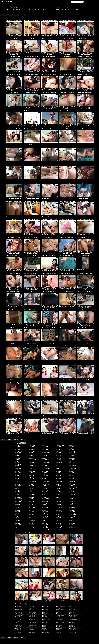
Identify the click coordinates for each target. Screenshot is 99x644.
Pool (84, 72)
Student (71, 471)
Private (89, 343)
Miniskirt (57, 453)
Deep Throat (32, 72)
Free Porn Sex (73, 627)
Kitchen (44, 507)
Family (30, 510)
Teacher (71, 481)
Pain (57, 480)
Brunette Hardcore (58, 6)
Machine (89, 54)
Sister (70, 447)
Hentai (43, 479)
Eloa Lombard (66, 10)
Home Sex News (63, 544)
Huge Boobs (31, 7)
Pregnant (57, 499)
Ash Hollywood (10, 11)
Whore (71, 519)
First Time (30, 522)
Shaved (51, 90)
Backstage (17, 470)
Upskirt (71, 506)
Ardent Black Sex (33, 621)
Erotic (30, 500)
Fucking (13, 36)
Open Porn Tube (73, 630)
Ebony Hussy (46, 607)
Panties (17, 216)
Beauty (14, 181)
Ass (11, 54)
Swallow (71, 474)
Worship (71, 523)
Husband (51, 398)
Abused (17, 447)
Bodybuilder (17, 500)
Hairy (43, 474)
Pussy (83, 36)
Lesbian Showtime (60, 622)
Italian (43, 496)
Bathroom (17, 473)
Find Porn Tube (73, 628)
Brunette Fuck (22, 6)
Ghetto (43, 461)
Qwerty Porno (22, 566)
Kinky (33, 199)
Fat (29, 513)
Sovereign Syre (63, 11)
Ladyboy (49, 216)
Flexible (30, 529)
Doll (29, 492)
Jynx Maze (27, 10)
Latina (67, 289)
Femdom (88, 307)
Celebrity (17, 525)
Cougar (30, 463)
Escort (30, 502)
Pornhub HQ (76, 566)
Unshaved (71, 505)
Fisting (30, 525)
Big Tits (51, 35)
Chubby (30, 445)
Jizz (43, 503)
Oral (53, 90)
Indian (43, 490)
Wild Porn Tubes (63, 566)
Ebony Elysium (32, 631)
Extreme (67, 216)
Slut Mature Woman (74, 615)
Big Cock (29, 108)
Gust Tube (22, 589)
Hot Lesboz (59, 618)
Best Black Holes (33, 622)
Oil (56, 470)
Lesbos (58, 630)
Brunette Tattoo (24, 7)
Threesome (49, 307)
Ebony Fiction (32, 633)
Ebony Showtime (46, 608)
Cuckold (56, 397)
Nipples (84, 126)
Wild (34, 145)
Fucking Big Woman (47, 631)
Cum (30, 470)
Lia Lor (44, 11)
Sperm (71, 460)
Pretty (57, 500)
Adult (49, 578)
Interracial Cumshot (39, 7)
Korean (44, 509)
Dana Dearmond (18, 11)
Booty (14, 326)
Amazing (56, 289)
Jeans (43, 500)
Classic (30, 447)
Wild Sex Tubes (49, 544)
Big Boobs (50, 36)
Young (70, 528)
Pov (32, 36)
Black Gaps (32, 624)
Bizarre (16, 492)
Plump (57, 493)
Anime (16, 457)
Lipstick (44, 523)
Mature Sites (73, 609)
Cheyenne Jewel (46, 10)
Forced (43, 448)
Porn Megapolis (22, 555)
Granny (44, 470)
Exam (30, 503)
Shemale (45, 216)
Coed (30, 455)
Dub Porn (72, 612)
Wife (53, 397)
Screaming (14, 163)
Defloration (31, 483)
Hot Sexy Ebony (46, 611)
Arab (16, 460)
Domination (31, 493)
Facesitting (31, 507)
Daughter (30, 480)
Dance (30, 479)
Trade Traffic (12, 641)
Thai (70, 486)
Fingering (34, 35)
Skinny (71, 448)
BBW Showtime (46, 621)
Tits (68, 35)
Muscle (57, 460)
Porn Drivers (76, 555)
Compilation (88, 71)
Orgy (57, 476)
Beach (16, 477)
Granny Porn (59, 614)
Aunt (16, 466)
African (16, 450)
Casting (66, 90)
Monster (57, 457)
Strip (70, 470)
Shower (71, 445)
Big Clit (16, 483)
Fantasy (46, 307)
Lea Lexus (32, 10)
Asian (12, 343)
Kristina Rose (25, 11)
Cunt (38, 198)
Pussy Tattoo (68, 7)
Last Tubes (63, 589)
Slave (70, 450)
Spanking (71, 458)
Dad (29, 477)
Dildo (87, 53)
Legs (71, 144)
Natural (74, 126)
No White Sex (46, 617)
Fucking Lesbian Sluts (47, 633)
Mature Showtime (74, 608)
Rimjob (57, 518)
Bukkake (84, 380)
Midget (57, 450)
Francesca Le (32, 11)
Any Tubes (76, 578)
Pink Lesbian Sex (35, 555)
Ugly (70, 499)
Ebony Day (32, 630)
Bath (16, 471)
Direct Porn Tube (74, 634)
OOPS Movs (22, 544)
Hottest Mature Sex (60, 620)
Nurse (73, 307)
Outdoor (92, 35)
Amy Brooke (53, 10)
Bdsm (29, 144)
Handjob (16, 53)
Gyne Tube (35, 589)
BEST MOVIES (3, 3)
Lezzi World (59, 634)
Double (18, 198)
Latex (43, 513)
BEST (3, 15)
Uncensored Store (49, 566)
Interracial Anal (29, 6)
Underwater (71, 502)
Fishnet (30, 523)
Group (45, 180)
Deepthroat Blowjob (80, 6)
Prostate (57, 503)
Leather (44, 516)
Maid (43, 526)
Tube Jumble (35, 566)
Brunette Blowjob (37, 6)
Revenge (57, 515)
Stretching (71, 468)
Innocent (44, 492)
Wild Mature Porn (74, 620)
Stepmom (71, 464)
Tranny (87, 361)
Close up (31, 35)
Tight (87, 344)
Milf (56, 451)
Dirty (31, 199)
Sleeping (71, 451)
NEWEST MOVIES (10, 3)
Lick (88, 36)
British (16, 509)
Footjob (44, 447)
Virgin (70, 510)
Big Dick (53, 108)
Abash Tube (35, 578)
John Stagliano (20, 10)
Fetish (69, 126)
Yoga (70, 526)
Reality (29, 234)
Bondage (73, 379)
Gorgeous (69, 36)
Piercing (29, 271)
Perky (57, 487)
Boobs (56, 35)
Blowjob (13, 53)
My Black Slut (46, 615)
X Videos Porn (73, 625)
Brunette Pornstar (75, 7)
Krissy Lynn (13, 10)
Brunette (15, 35)
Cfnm (16, 526)
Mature (20, 343)
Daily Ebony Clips (33, 625)
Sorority (71, 455)
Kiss (43, 506)
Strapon (20, 71)
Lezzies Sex (59, 633)
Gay (43, 458)
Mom (57, 454)
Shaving (57, 528)
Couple (29, 36)
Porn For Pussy (73, 624)
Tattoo (34, 36)
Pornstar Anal (47, 7)
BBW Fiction (46, 618)
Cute (55, 343)
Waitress (71, 513)
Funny (34, 343)
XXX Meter (72, 621)
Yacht (70, 525)
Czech (30, 476)
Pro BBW (72, 614)
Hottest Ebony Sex (47, 612)
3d (16, 445)
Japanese (37, 270)
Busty (47, 53)
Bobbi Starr (59, 10)
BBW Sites (45, 622)
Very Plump (72, 617)
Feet (69, 127)
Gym (43, 473)
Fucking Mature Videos (61, 608)
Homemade (44, 481)
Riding (57, 516)
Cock (50, 271)
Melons (50, 72)
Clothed (30, 451)
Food (71, 126)
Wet (62, 234)
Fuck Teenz (59, 612)
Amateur (10, 53)
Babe (45, 90)
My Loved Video (73, 633)
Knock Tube (49, 589)
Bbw (16, 474)
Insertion (82, 54)
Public (57, 506)
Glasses (44, 466)
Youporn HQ (22, 578)
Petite (57, 489)
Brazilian (17, 506)
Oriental (57, 477)
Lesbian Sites (59, 624)
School (57, 520)
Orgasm (88, 35)
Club (30, 453)
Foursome (44, 450)
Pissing (57, 492)
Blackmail (17, 494)
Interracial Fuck (66, 6)
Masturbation (19, 35)
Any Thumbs (63, 578)
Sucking (18, 163)
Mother (57, 458)
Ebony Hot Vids (33, 634)
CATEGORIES (25, 3)
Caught (46, 108)
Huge (52, 362)
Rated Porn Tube (22, 600)
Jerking (44, 502)
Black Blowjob (10, 7)
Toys (16, 36)
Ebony (30, 497)
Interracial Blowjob (14, 6)
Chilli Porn (49, 555)
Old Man (57, 471)
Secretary (58, 523)
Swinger (71, 477)
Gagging (44, 455)
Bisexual (27, 216)
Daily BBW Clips (46, 625)
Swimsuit (71, 476)
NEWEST (9, 15)
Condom (30, 461)
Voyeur (71, 512)
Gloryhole (35, 108)
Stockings (38, 252)
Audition (13, 54)
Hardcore (38, 35)
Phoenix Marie (56, 11)
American (51, 307)
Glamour (44, 464)
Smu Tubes (63, 600)
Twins (70, 497)
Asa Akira (39, 11)
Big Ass (17, 54)
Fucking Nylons (60, 611)
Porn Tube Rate (76, 544)
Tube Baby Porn (76, 600)
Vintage (71, 509)
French (43, 451)
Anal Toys (73, 6)
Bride (16, 507)
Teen (70, 484)
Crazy (17, 90)
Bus (16, 515)
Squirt (70, 463)
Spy (70, 461)
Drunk (30, 496)
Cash (16, 520)
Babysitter (17, 468)
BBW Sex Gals (46, 620)
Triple (70, 496)
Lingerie (33, 253)
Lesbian (48, 35)
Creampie (30, 467)
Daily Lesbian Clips (47, 627)
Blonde (12, 35)
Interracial (70, 35)
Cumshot (34, 71)
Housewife (44, 484)
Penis (57, 486)
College (30, 457)
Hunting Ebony (46, 614)
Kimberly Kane (80, 10)
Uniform (71, 503)
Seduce (69, 343)
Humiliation (44, 487)
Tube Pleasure (63, 555)
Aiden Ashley (73, 10)
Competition (31, 458)
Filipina (30, 519)
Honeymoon (44, 483)
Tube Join (35, 544)
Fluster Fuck (73, 611)
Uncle (70, 500)
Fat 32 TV (45, 628)
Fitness (30, 526)
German (44, 460)
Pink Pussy (49, 11)
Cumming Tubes (46, 624)
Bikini (84, 71)
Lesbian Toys (61, 7)
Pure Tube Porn (76, 589)
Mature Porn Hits (73, 607)
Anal (9, 35)
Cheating (17, 528)
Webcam (71, 515)
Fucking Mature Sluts (61, 607)
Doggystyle (90, 53)
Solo (70, 454)
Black (32, 108)
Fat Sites (45, 630)
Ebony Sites (46, 609)
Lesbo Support (60, 628)
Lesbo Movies (59, 627)
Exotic (30, 505)
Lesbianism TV (60, 621)
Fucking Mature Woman (61, 609)
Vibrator (17, 72)
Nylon (57, 467)
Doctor (30, 489)
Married (44, 528)
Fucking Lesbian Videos (48, 634)
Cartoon (17, 519)
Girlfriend (44, 463)
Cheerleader (17, 529)
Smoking (71, 453)
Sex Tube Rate (35, 600)
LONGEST (16, 15)
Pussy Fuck (17, 7)
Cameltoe (17, 518)
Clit (29, 448)
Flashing (30, 528)
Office (57, 468)
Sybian (71, 479)
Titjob (70, 490)
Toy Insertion (50, 6)
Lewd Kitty (59, 631)
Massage (44, 529)
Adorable (53, 307)
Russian (57, 519)
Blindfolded (17, 496)
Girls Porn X (73, 622)
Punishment (58, 507)
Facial (65, 35)
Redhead (57, 512)
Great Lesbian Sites (60, 615)
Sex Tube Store (49, 600)
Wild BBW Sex (73, 618)
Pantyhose (58, 483)
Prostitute (58, 505)
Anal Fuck (44, 6)
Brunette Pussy (54, 7)
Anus (16, 90)
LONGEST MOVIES (18, 3)
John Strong (39, 10)
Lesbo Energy (59, 625)
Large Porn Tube (73, 631)
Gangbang (44, 457)
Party (86, 343)
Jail (43, 497)
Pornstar (67, 53)
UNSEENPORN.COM (5, 641)
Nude (57, 464)
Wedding (71, 516)
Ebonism (31, 628)
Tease (70, 483)
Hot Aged (59, 617)
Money (57, 455)
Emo (30, 499)
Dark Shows (32, 627)
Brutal (56, 361)
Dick (86, 416)
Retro (57, 513)
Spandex (71, 457)
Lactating (44, 510)
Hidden (44, 480)
